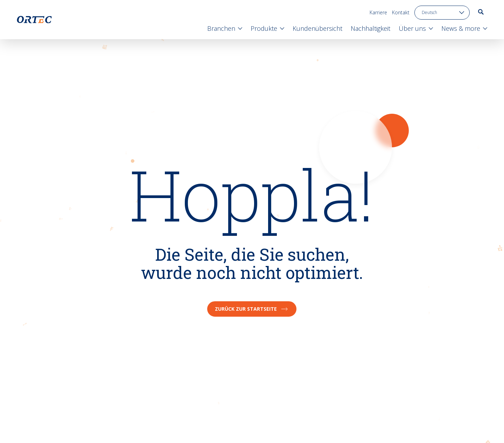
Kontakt (401, 12)
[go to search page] (481, 12)
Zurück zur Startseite (252, 309)
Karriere (378, 12)
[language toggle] (442, 13)
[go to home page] (34, 20)
